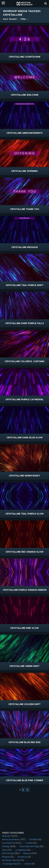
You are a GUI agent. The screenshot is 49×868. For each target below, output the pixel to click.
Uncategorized (10, 864)
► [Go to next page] (28, 790)
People (6, 857)
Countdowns (9, 843)
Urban (27, 864)
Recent (14, 19)
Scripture (23, 857)
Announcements (11, 839)
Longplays (21, 850)
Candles (33, 839)
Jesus (5, 850)
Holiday (6, 846)
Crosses (29, 843)
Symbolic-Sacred (11, 860)
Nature (27, 853)
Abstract (6, 836)
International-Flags (29, 846)
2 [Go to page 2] (23, 790)
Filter (25, 19)
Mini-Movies (8, 853)
